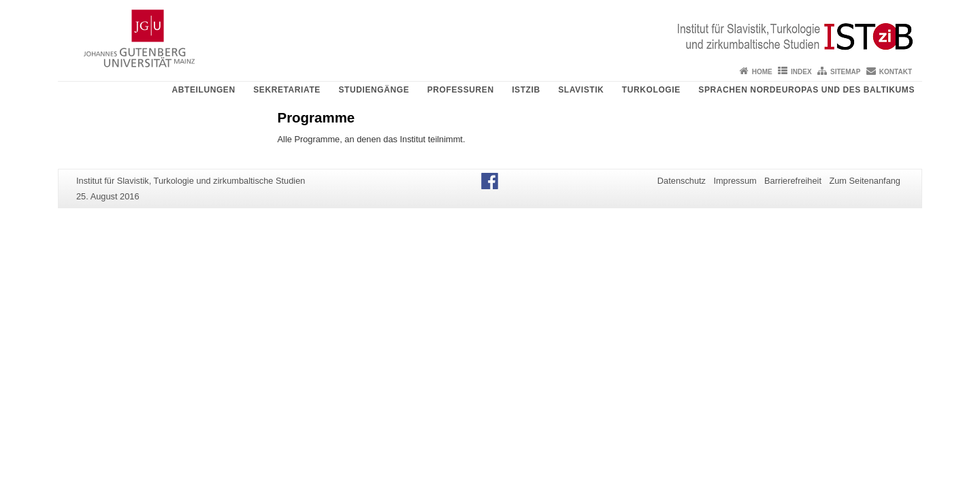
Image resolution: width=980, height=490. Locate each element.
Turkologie (651, 90)
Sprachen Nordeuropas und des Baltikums (806, 90)
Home (762, 72)
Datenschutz (682, 181)
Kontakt (896, 72)
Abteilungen (203, 90)
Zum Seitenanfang (865, 181)
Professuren (461, 90)
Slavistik (581, 90)
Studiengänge (374, 90)
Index (801, 72)
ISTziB (526, 90)
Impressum (735, 181)
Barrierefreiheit (793, 181)
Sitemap (845, 72)
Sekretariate (287, 90)
